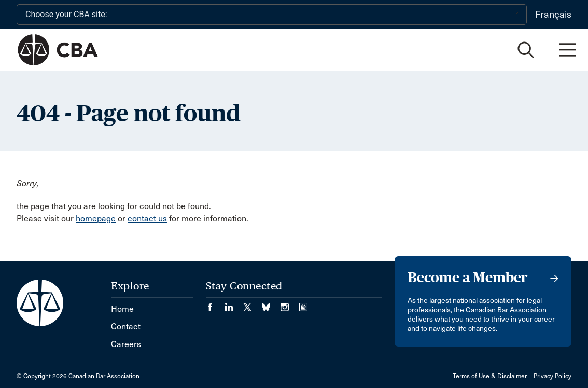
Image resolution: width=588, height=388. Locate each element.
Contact (126, 327)
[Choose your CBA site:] (272, 15)
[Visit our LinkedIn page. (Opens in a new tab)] (234, 304)
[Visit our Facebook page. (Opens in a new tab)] (215, 304)
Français (553, 15)
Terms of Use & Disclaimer (490, 376)
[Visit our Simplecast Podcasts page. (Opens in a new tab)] (303, 304)
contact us (147, 219)
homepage (96, 219)
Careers (126, 344)
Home (122, 309)
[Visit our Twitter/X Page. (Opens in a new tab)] (253, 304)
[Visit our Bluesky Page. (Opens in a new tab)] (271, 304)
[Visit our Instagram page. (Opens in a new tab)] (290, 304)
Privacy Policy (552, 376)
